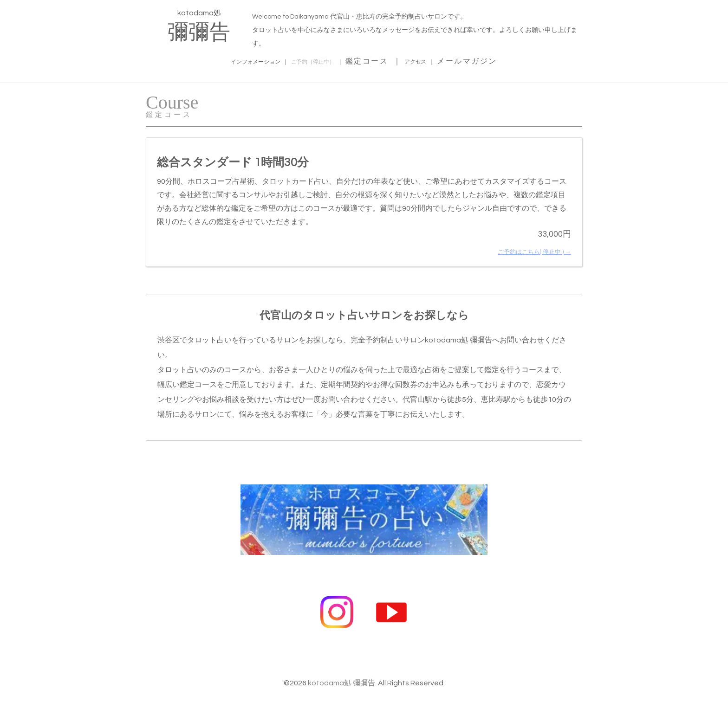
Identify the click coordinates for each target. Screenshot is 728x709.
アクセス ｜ (451, 60)
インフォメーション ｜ (236, 60)
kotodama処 (199, 25)
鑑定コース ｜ (396, 60)
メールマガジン (508, 60)
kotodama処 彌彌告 (341, 670)
